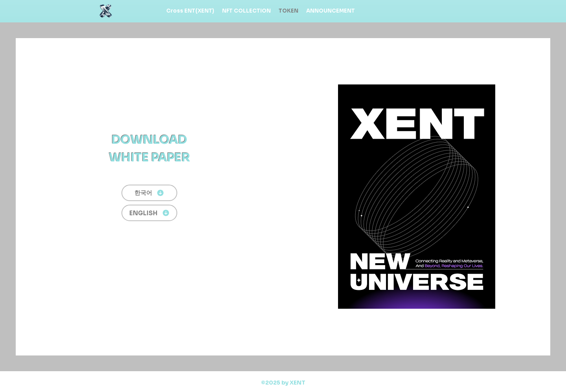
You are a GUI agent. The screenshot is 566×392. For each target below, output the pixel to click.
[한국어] (149, 193)
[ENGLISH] (149, 213)
